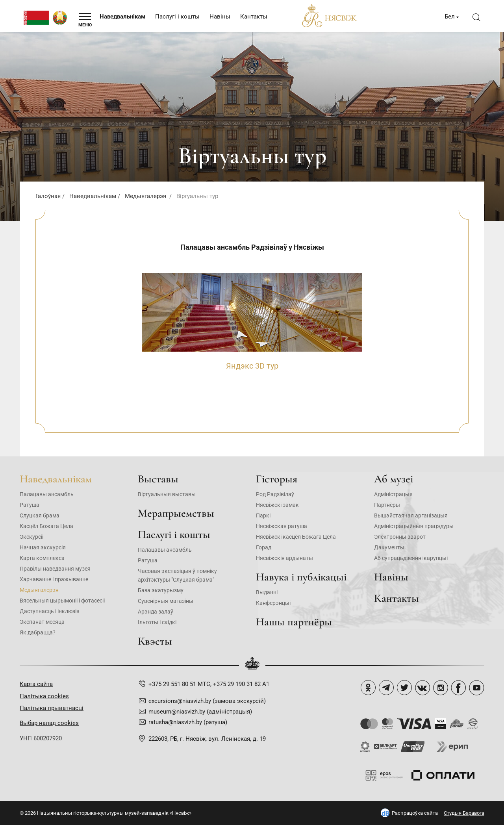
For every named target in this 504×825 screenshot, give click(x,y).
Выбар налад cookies (49, 723)
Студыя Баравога (464, 813)
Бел (450, 17)
